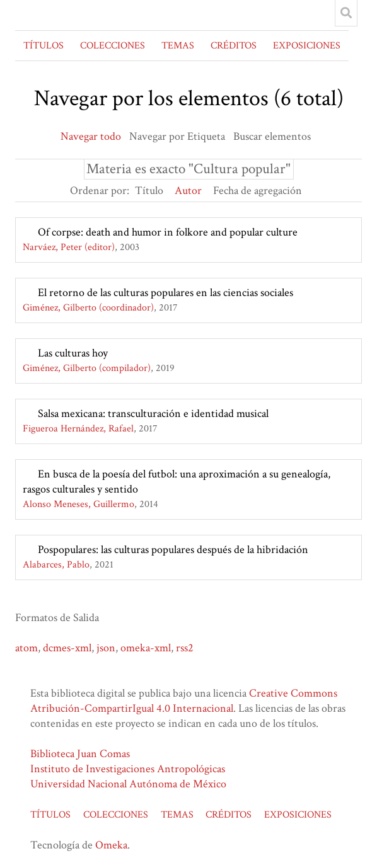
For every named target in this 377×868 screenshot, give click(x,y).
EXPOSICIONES (307, 46)
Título (149, 191)
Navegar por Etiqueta (177, 136)
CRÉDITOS (234, 46)
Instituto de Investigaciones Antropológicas (128, 769)
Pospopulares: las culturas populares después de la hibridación (173, 550)
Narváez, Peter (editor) (69, 247)
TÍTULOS (43, 46)
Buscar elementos (272, 136)
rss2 (185, 648)
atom (26, 648)
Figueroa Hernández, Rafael (78, 429)
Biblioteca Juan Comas (80, 754)
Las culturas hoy (73, 353)
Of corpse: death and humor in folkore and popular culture (168, 232)
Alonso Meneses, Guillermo (78, 504)
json (106, 648)
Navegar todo (91, 136)
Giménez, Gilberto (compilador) (87, 368)
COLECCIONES (113, 46)
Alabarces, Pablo (56, 565)
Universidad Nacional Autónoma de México (128, 784)
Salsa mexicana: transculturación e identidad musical (153, 414)
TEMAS (178, 46)
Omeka (111, 845)
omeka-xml (146, 648)
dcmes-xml (67, 648)
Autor (188, 191)
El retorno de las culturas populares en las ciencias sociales (165, 293)
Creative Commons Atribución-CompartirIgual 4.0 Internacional (184, 701)
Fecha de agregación (258, 191)
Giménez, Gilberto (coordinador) (88, 308)
